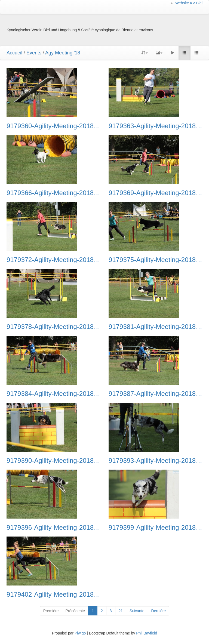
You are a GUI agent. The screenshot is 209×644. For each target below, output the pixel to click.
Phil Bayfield (147, 633)
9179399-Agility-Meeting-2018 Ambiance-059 (156, 528)
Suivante (137, 611)
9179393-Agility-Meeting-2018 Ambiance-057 (156, 461)
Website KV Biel (189, 3)
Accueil (14, 53)
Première (51, 611)
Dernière (159, 611)
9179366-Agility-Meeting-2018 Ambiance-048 (53, 193)
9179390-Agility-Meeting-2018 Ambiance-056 (53, 461)
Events (34, 53)
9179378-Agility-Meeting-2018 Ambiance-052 (53, 327)
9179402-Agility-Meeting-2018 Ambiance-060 (53, 594)
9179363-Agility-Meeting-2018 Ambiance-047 (156, 126)
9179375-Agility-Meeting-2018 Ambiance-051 (156, 260)
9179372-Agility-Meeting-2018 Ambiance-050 (53, 260)
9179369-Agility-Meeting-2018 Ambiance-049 (156, 193)
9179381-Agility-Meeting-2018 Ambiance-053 (156, 327)
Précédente (75, 611)
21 (121, 611)
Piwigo (80, 633)
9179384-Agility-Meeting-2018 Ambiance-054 (53, 394)
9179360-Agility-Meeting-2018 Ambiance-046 (53, 126)
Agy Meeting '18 (63, 53)
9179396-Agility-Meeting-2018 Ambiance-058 (53, 528)
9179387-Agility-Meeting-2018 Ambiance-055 (156, 394)
